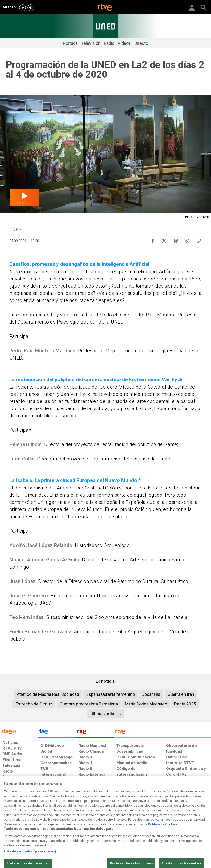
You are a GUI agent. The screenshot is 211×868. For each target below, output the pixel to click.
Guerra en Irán (181, 694)
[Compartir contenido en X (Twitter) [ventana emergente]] (164, 240)
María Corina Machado (146, 704)
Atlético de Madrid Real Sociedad (48, 694)
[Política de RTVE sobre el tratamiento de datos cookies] (67, 829)
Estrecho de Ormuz (34, 704)
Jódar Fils (151, 694)
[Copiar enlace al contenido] (199, 240)
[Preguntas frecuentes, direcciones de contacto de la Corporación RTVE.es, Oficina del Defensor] (164, 826)
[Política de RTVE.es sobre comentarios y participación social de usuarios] (192, 829)
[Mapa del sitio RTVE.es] (147, 829)
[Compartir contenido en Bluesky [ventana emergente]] (176, 240)
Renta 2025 (185, 704)
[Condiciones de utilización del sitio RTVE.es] (9, 829)
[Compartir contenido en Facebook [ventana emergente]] (153, 240)
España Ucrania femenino (111, 694)
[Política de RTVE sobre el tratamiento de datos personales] (35, 829)
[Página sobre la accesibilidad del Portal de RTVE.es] (127, 826)
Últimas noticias (106, 714)
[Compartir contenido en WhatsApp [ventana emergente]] (187, 240)
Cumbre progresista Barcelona (89, 704)
